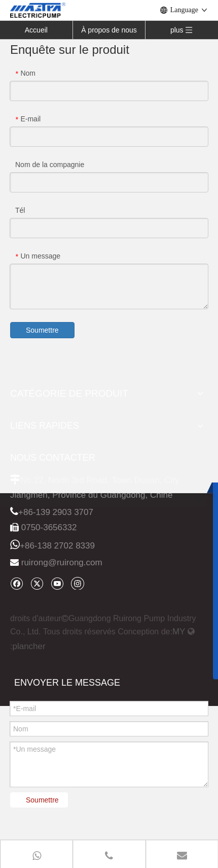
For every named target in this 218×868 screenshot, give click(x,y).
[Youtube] (57, 583)
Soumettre (42, 330)
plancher (29, 646)
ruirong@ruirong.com (62, 562)
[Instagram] (78, 583)
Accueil (36, 30)
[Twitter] (37, 583)
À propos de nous (109, 30)
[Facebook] (16, 583)
